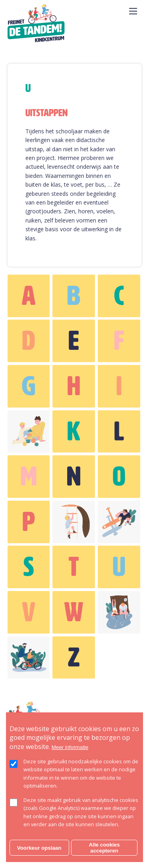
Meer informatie (70, 747)
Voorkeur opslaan (39, 848)
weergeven (29, 296)
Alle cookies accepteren (104, 848)
